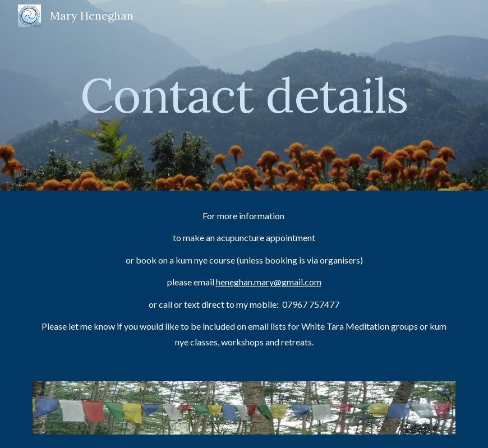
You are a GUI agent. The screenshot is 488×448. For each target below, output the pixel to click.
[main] (244, 95)
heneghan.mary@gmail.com (269, 282)
